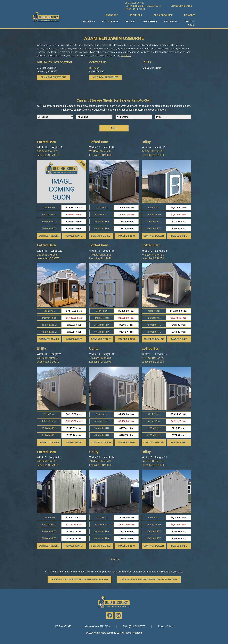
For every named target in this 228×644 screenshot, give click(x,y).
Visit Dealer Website (105, 77)
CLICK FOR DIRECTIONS (53, 77)
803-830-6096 (97, 71)
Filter (114, 128)
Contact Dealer (49, 236)
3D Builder (126, 56)
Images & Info (74, 236)
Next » (116, 559)
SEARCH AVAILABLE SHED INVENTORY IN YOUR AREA (149, 579)
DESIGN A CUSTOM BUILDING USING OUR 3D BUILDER (79, 579)
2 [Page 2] (111, 559)
